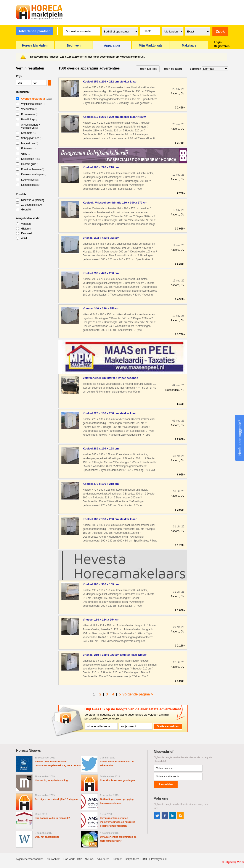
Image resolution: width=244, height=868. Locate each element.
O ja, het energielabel (47, 837)
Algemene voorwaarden (30, 859)
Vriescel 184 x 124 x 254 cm (101, 620)
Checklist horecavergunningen (117, 780)
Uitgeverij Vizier (234, 862)
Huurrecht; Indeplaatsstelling (51, 780)
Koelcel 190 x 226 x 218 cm (101, 167)
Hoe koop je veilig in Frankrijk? (52, 818)
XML (145, 859)
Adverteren (103, 859)
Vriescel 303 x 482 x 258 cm (101, 238)
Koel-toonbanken (33, 169)
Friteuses (29, 149)
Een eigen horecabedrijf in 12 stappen (56, 799)
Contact (117, 859)
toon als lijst (148, 69)
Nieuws (89, 859)
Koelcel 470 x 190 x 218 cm (101, 484)
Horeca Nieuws (28, 751)
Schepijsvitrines (32, 138)
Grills (26, 154)
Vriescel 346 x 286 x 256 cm (101, 308)
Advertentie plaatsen (35, 31)
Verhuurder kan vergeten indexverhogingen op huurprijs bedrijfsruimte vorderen (117, 822)
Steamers (28, 133)
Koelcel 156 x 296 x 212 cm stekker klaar (110, 82)
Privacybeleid (159, 859)
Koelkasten (30, 159)
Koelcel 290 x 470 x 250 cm (101, 273)
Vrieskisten (29, 109)
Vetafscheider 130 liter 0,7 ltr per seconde (110, 378)
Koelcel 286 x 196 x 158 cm (101, 449)
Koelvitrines (30, 180)
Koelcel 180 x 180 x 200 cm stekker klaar (110, 519)
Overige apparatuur (37, 99)
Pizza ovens (30, 114)
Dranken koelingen (34, 175)
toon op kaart (173, 69)
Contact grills (30, 164)
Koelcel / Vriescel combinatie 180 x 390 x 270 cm (115, 203)
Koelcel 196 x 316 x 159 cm (101, 584)
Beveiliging (29, 120)
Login (218, 42)
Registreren (222, 46)
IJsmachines (31, 185)
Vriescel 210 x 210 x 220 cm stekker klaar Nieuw (114, 655)
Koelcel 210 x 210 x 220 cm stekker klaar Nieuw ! (115, 117)
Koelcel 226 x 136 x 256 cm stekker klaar (110, 413)
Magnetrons (30, 143)
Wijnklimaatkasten (33, 104)
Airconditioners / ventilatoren (30, 126)
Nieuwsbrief (54, 859)
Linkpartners (132, 859)
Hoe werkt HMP (72, 859)
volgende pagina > (138, 694)
